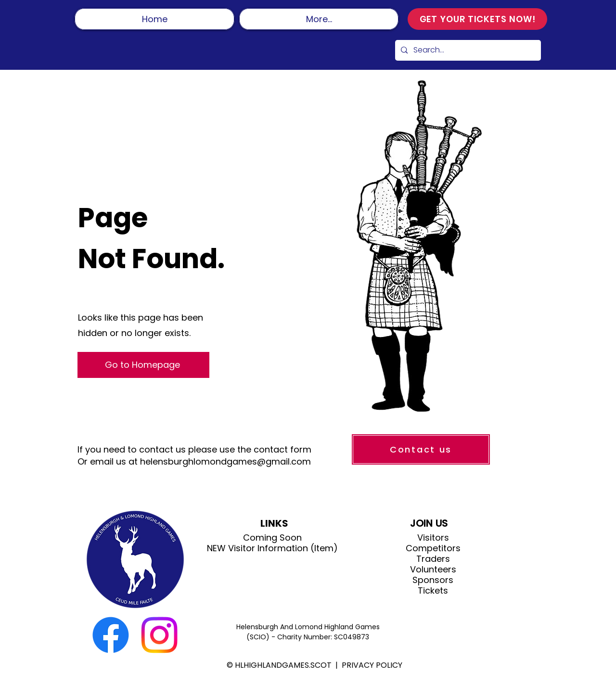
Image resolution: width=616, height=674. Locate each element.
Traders (433, 559)
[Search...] (467, 50)
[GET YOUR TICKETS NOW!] (477, 19)
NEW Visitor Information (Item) (272, 548)
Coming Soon (272, 538)
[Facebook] (111, 635)
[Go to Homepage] (143, 365)
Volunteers (433, 570)
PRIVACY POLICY (372, 665)
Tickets (433, 591)
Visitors (433, 538)
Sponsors (433, 580)
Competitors (433, 548)
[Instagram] (159, 635)
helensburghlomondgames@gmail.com (225, 461)
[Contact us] (421, 449)
